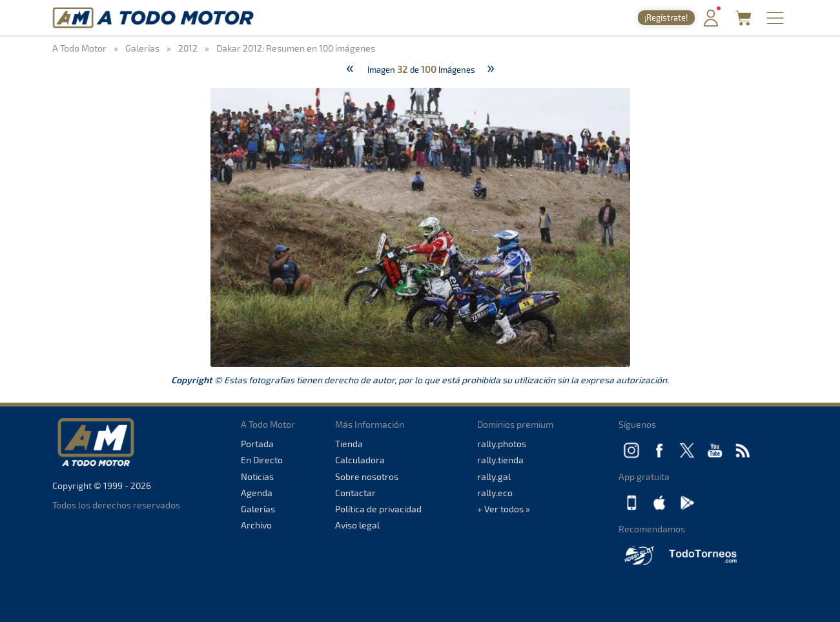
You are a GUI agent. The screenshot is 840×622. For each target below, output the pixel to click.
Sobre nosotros (367, 477)
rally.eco (495, 493)
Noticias (257, 477)
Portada (257, 444)
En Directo (262, 460)
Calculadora (360, 460)
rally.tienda (500, 460)
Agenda (257, 493)
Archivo (256, 525)
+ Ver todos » (504, 509)
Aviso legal (357, 525)
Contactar (355, 493)
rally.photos (502, 444)
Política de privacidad (378, 509)
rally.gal (494, 477)
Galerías (258, 509)
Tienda (349, 444)
